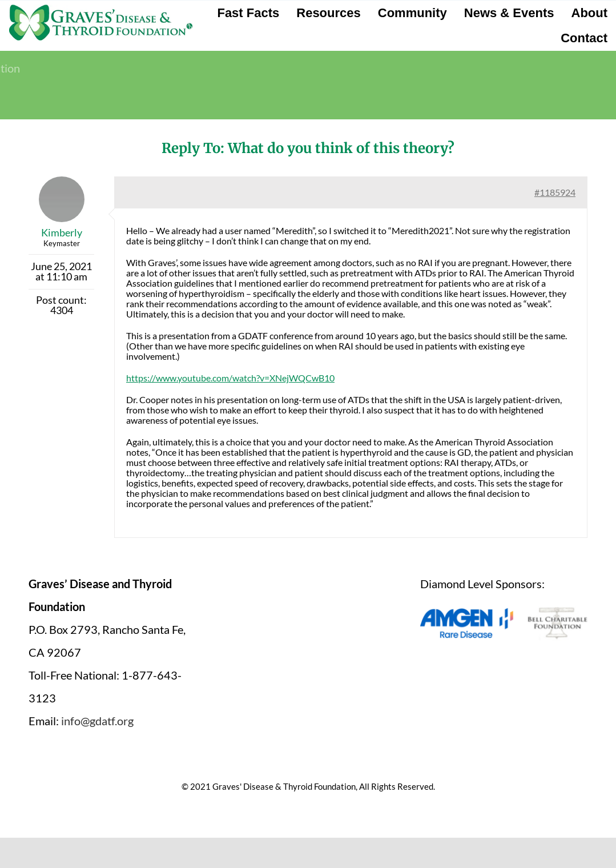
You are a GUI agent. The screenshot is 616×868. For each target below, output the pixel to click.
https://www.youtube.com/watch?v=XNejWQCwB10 (230, 378)
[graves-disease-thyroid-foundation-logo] (101, 9)
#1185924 (555, 192)
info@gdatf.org (97, 721)
